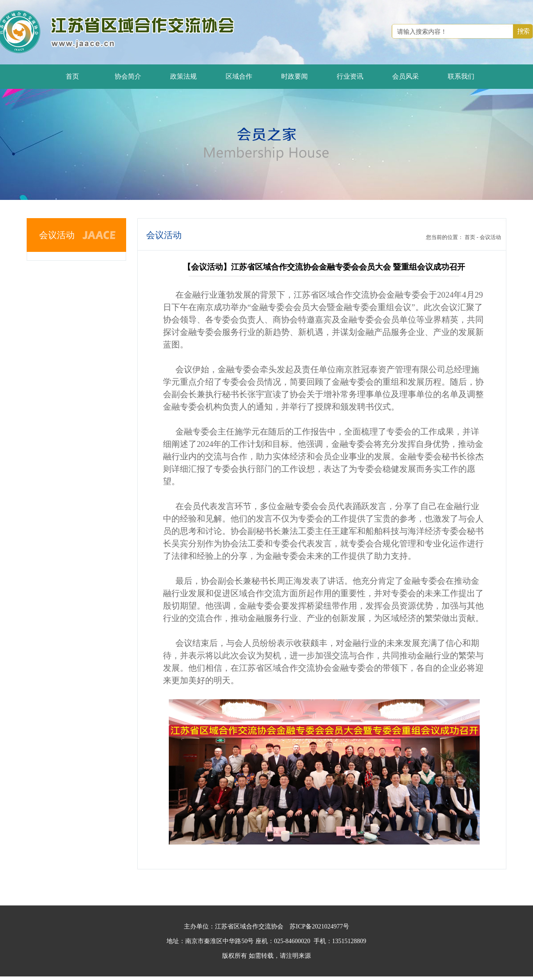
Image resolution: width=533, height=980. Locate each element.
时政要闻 (294, 76)
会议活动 (490, 237)
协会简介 (128, 76)
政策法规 (183, 76)
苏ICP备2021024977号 (319, 926)
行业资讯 (350, 76)
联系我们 (461, 76)
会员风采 (406, 76)
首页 (72, 76)
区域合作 (239, 76)
